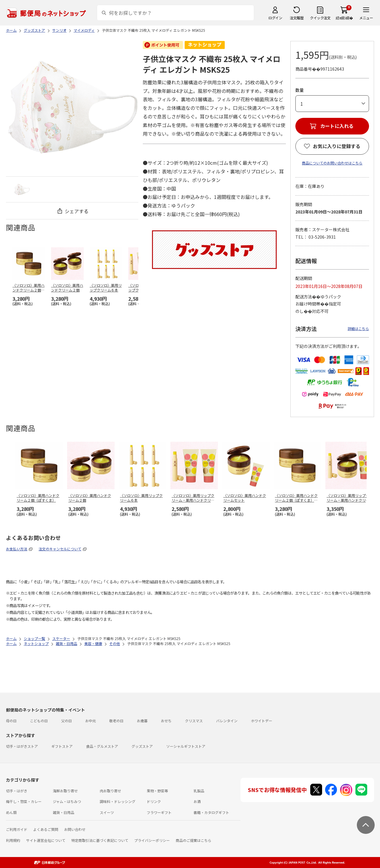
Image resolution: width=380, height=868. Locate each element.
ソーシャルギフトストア (186, 746)
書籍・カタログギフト (211, 812)
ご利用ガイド (17, 829)
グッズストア (142, 746)
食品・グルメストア (102, 746)
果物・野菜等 (157, 791)
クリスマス (194, 721)
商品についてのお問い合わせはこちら (332, 163)
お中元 (91, 721)
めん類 (11, 812)
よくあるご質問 (46, 829)
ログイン (275, 18)
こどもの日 (39, 721)
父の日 (66, 721)
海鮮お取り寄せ (65, 791)
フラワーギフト (159, 812)
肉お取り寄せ (110, 791)
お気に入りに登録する (337, 146)
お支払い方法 (17, 549)
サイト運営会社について (46, 840)
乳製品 (199, 791)
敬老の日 (116, 721)
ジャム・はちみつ (67, 801)
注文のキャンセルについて (60, 549)
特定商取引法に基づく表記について (100, 840)
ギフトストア (62, 746)
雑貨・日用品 (64, 812)
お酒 (197, 801)
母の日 (11, 721)
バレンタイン (227, 721)
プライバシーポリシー (152, 840)
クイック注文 (320, 18)
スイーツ (107, 812)
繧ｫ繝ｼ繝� (344, 18)
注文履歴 (297, 18)
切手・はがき (17, 791)
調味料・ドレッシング (118, 801)
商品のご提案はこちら (194, 840)
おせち (166, 721)
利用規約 (13, 840)
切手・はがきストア (22, 746)
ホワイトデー (262, 721)
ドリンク (154, 801)
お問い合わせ (75, 829)
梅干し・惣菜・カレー (24, 801)
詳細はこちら (358, 328)
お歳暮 (142, 721)
